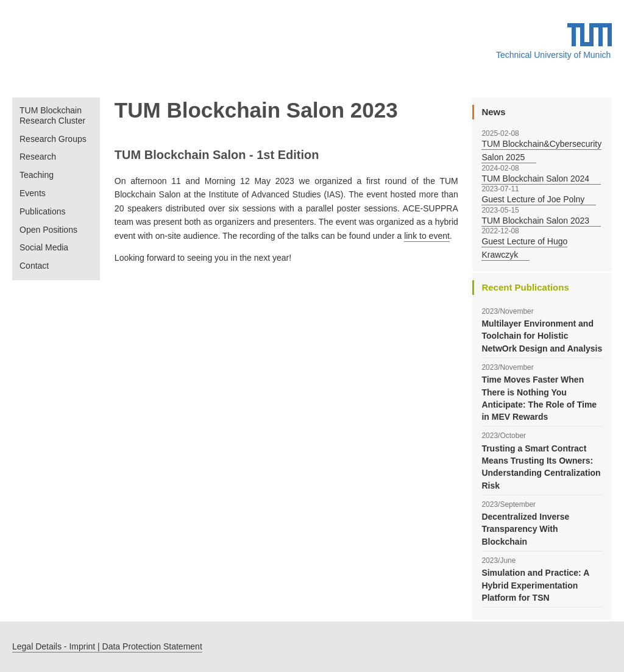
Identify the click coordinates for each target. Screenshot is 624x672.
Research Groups (53, 139)
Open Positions (48, 230)
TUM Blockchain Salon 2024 (535, 179)
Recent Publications (525, 287)
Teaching (37, 175)
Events (33, 193)
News (493, 112)
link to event (427, 236)
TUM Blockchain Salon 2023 (535, 221)
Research (38, 157)
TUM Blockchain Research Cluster (52, 115)
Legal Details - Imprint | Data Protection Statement (107, 646)
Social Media (44, 247)
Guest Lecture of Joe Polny (533, 199)
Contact (34, 266)
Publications (43, 211)
